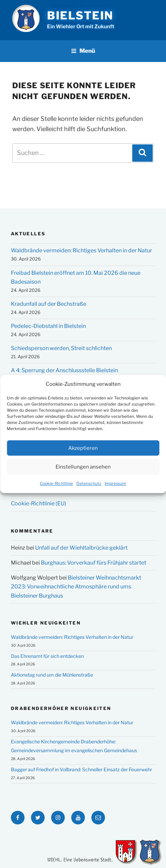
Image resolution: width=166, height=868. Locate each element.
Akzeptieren (83, 448)
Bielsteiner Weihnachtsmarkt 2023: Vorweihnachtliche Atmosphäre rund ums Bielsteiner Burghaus (76, 587)
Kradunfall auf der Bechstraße (49, 304)
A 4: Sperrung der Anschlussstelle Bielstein (64, 370)
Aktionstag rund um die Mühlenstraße (52, 675)
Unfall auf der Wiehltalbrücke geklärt (81, 548)
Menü (83, 51)
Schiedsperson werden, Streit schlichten (61, 348)
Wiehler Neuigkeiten (46, 623)
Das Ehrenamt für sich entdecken (47, 656)
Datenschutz (89, 484)
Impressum (115, 484)
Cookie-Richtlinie (56, 484)
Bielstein (80, 15)
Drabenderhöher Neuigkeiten (61, 708)
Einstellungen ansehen (83, 467)
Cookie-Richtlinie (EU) (39, 503)
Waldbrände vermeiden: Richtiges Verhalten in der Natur (81, 250)
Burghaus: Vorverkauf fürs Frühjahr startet (94, 563)
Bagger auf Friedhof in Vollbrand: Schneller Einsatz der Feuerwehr (81, 769)
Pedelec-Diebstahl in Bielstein (48, 326)
